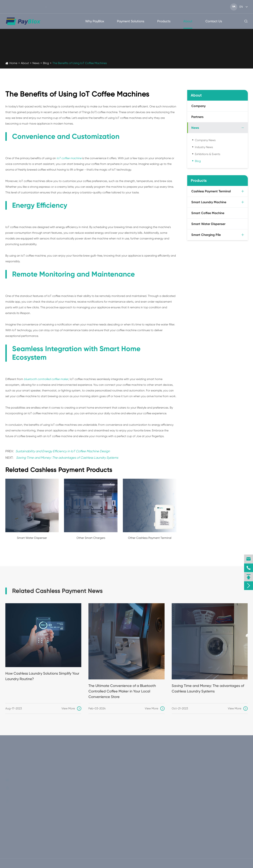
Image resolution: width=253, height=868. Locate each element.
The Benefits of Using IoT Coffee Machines (80, 63)
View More (71, 708)
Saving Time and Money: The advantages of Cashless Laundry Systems (67, 458)
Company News (205, 140)
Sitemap (222, 863)
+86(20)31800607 (20, 7)
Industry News (204, 147)
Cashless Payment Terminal (211, 191)
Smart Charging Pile (206, 235)
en (241, 7)
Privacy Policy (242, 863)
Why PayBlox (95, 21)
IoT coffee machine (69, 158)
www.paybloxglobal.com (39, 801)
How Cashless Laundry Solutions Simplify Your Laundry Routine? (42, 676)
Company (198, 106)
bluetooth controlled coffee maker (46, 379)
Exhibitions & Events (208, 154)
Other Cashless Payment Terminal (150, 538)
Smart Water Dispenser (32, 538)
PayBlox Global (29, 863)
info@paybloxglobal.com (66, 7)
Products (164, 21)
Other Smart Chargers (91, 538)
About (188, 21)
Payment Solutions (131, 21)
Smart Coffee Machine (208, 213)
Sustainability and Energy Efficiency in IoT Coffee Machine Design (63, 451)
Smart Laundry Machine (209, 202)
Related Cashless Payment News (57, 591)
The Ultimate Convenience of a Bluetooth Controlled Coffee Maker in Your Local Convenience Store (122, 691)
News (36, 63)
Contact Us (214, 21)
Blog (46, 63)
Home (13, 63)
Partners (197, 117)
